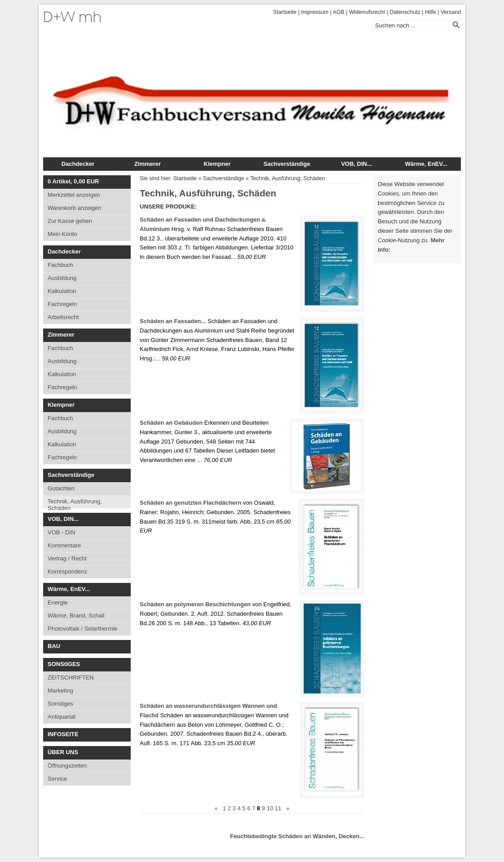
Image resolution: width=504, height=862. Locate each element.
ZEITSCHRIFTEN (71, 678)
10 (270, 808)
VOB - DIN (61, 532)
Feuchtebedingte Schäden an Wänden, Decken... (297, 836)
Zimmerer (148, 164)
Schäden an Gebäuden (171, 423)
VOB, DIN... (356, 164)
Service (57, 779)
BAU (54, 646)
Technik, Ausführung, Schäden (75, 503)
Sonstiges (60, 704)
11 (278, 808)
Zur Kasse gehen (70, 221)
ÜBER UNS (63, 752)
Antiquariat (62, 717)
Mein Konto (62, 234)
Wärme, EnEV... (426, 164)
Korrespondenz (67, 571)
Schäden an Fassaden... (173, 321)
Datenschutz (405, 12)
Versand (451, 12)
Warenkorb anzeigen (74, 208)
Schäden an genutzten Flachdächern (190, 503)
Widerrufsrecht (367, 12)
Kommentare (64, 545)
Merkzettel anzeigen (74, 195)
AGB (339, 12)
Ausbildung (62, 278)
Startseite (285, 12)
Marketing (60, 691)
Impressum (315, 12)
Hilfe (431, 12)
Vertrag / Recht (67, 558)
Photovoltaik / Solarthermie (82, 629)
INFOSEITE (63, 734)
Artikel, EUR (73, 181)
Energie (58, 602)
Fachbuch (60, 265)
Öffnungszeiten (67, 766)
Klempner (217, 164)
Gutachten (61, 488)
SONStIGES (64, 664)
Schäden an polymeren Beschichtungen (195, 604)
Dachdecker (78, 164)
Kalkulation (62, 291)
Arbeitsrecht (63, 317)
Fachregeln (62, 304)
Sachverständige (287, 164)
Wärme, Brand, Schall (76, 615)
